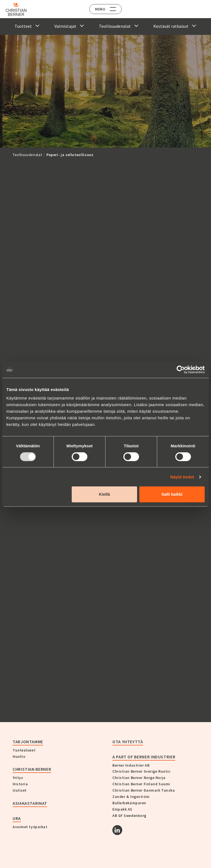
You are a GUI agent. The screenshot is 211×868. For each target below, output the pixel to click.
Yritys (18, 778)
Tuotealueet (24, 750)
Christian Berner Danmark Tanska (144, 790)
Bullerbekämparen (129, 803)
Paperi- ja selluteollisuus (70, 155)
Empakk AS (122, 809)
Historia (20, 784)
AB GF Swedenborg (129, 816)
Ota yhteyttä (128, 742)
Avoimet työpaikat (30, 827)
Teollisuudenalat (27, 155)
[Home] (20, 9)
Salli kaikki (172, 494)
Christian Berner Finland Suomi (141, 784)
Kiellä (104, 494)
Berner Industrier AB (131, 765)
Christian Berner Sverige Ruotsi (141, 771)
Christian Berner (32, 769)
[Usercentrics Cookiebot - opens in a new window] (181, 370)
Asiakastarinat (30, 803)
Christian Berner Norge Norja (139, 778)
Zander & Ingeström (131, 797)
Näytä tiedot (182, 477)
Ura (17, 818)
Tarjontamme (28, 742)
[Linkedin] (117, 830)
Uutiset (20, 790)
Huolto (19, 756)
